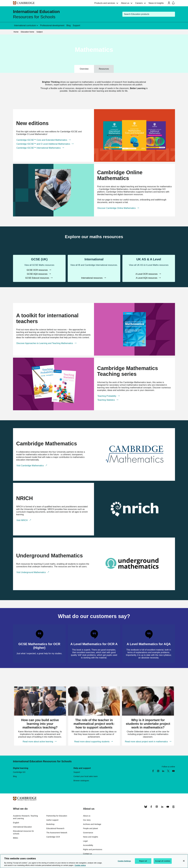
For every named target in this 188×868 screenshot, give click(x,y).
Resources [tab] (104, 69)
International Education (22, 827)
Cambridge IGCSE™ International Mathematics (39, 148)
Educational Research (55, 828)
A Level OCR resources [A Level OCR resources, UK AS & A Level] (147, 274)
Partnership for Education (57, 816)
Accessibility (88, 845)
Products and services (105, 3)
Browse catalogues (81, 781)
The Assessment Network (57, 833)
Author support (52, 820)
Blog (68, 25)
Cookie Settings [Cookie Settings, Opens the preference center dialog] (124, 861)
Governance (88, 833)
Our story (87, 820)
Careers (139, 3)
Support (76, 25)
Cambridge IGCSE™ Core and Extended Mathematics (42, 140)
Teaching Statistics (106, 400)
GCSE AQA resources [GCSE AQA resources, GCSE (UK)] (38, 274)
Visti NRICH (22, 520)
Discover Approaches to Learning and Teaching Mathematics (45, 343)
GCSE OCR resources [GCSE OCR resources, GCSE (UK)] (37, 270)
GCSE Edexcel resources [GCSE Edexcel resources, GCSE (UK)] (37, 278)
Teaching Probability (107, 396)
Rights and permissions (93, 849)
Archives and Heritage (92, 824)
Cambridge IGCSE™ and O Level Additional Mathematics (44, 144)
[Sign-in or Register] (169, 3)
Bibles (16, 838)
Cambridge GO (19, 772)
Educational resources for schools (23, 832)
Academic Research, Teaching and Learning (25, 817)
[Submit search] (172, 14)
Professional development (52, 25)
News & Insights (156, 3)
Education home (27, 32)
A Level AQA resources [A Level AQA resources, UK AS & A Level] (147, 278)
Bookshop (50, 824)
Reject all (143, 861)
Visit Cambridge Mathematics (30, 466)
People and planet (91, 828)
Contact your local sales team (86, 776)
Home (16, 32)
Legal (85, 841)
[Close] (184, 861)
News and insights (91, 837)
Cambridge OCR (53, 837)
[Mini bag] (173, 3)
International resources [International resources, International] (92, 278)
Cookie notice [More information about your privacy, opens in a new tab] (80, 865)
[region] (94, 861)
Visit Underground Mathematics (31, 572)
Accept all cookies (163, 861)
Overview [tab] (84, 69)
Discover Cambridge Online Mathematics (117, 208)
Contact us (87, 854)
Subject (40, 32)
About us (125, 3)
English (16, 823)
